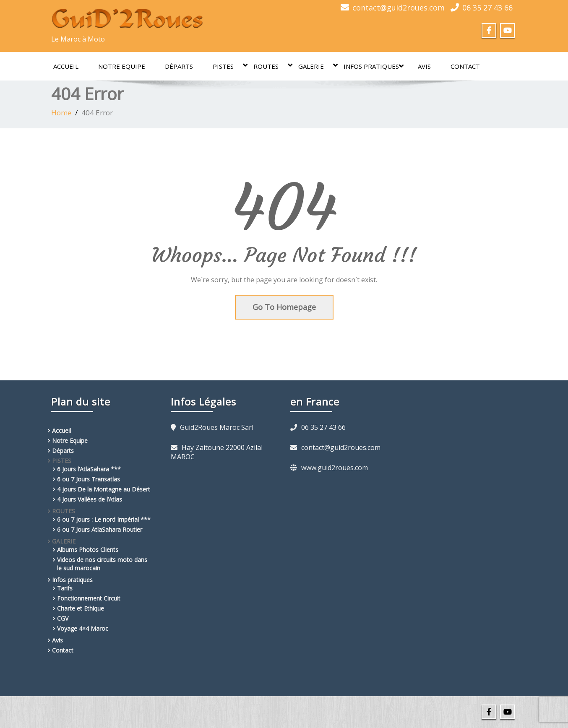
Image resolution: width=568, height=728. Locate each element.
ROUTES (270, 66)
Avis (424, 66)
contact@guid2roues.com (399, 8)
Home (61, 113)
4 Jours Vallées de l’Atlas (90, 499)
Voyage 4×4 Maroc (83, 628)
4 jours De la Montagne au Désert (104, 489)
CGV (63, 618)
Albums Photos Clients (88, 550)
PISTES (227, 66)
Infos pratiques (374, 66)
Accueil (66, 66)
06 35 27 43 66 (487, 8)
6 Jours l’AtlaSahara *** (89, 469)
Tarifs (65, 588)
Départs (179, 66)
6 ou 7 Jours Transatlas (89, 479)
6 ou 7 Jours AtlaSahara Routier (100, 529)
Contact (465, 66)
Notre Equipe (122, 66)
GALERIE (315, 66)
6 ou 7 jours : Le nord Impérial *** (104, 519)
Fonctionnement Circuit (89, 598)
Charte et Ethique (81, 608)
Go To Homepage (284, 307)
